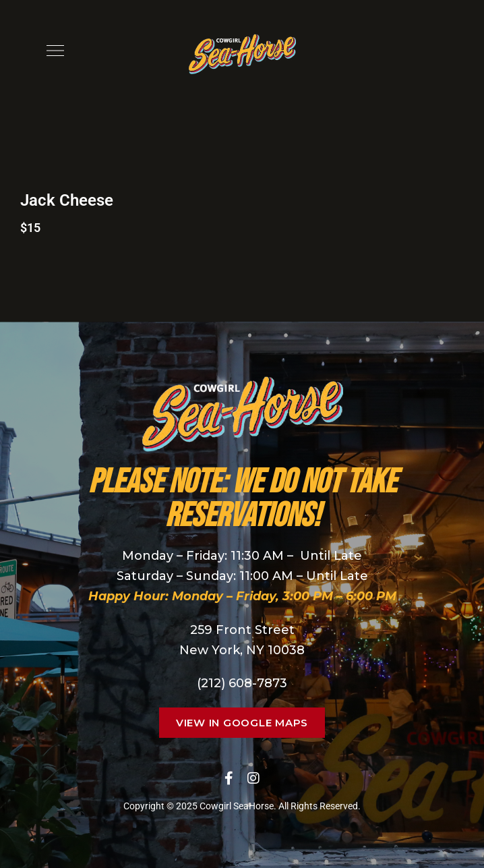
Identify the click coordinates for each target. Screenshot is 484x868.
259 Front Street (242, 630)
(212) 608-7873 (242, 683)
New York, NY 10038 (242, 650)
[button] (242, 723)
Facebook (229, 778)
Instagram (253, 778)
